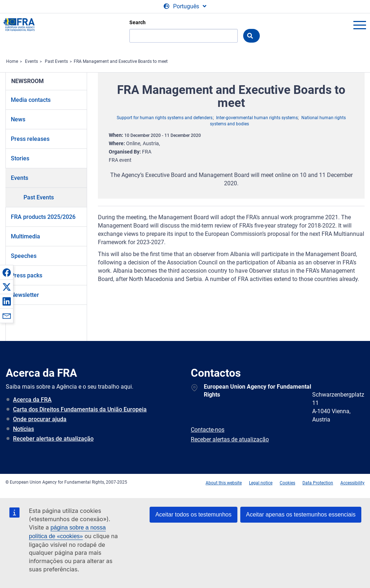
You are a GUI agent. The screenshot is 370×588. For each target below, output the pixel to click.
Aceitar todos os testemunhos (193, 514)
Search (137, 22)
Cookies (287, 483)
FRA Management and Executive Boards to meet (121, 61)
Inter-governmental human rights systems (257, 118)
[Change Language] (185, 7)
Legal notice (261, 483)
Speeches (24, 256)
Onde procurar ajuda (40, 419)
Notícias (23, 429)
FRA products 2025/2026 (43, 217)
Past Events (56, 61)
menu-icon (360, 25)
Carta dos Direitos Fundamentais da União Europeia (80, 409)
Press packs (27, 275)
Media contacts (31, 100)
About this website (224, 483)
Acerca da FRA (32, 400)
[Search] (184, 36)
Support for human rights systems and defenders (165, 118)
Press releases (30, 139)
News (18, 119)
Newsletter (25, 295)
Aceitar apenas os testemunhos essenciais (301, 514)
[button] (7, 272)
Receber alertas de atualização (53, 439)
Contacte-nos (208, 430)
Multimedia (25, 236)
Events (31, 61)
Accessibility (352, 483)
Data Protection (318, 483)
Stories (20, 158)
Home (12, 61)
